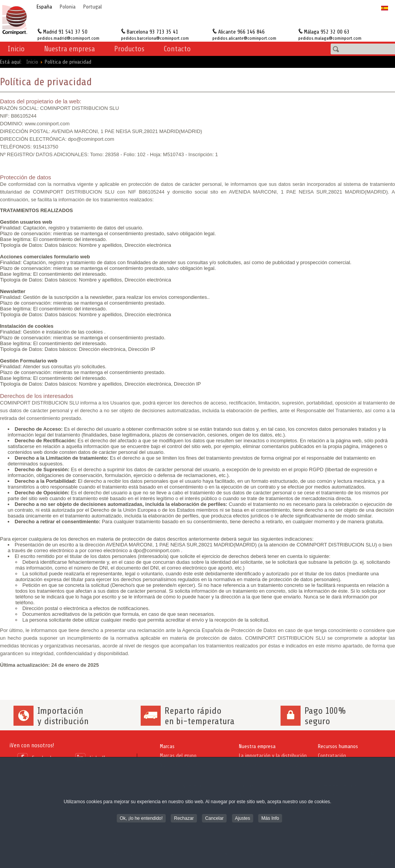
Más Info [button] (270, 819)
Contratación (332, 756)
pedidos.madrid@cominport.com (68, 38)
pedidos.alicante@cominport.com (244, 38)
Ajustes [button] (243, 819)
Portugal (92, 7)
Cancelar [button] (214, 819)
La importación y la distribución (273, 756)
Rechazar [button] (184, 819)
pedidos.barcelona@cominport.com (155, 38)
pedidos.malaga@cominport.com (330, 38)
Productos (129, 49)
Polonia (68, 7)
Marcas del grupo (178, 756)
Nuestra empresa (257, 746)
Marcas (167, 746)
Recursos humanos (338, 746)
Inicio (16, 49)
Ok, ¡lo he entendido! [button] (141, 819)
